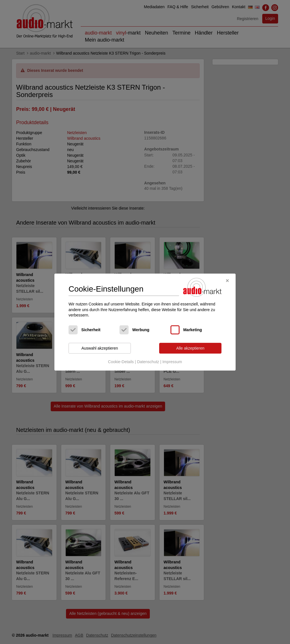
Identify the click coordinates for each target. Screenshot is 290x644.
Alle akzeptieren (190, 348)
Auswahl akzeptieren (100, 348)
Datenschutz (148, 362)
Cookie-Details (121, 362)
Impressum (172, 362)
